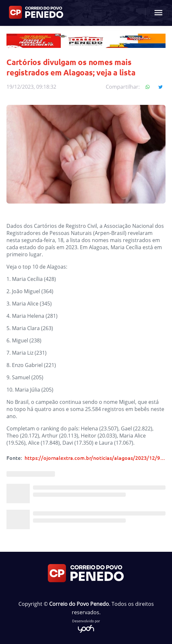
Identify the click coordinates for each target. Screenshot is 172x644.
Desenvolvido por (86, 625)
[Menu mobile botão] (158, 13)
